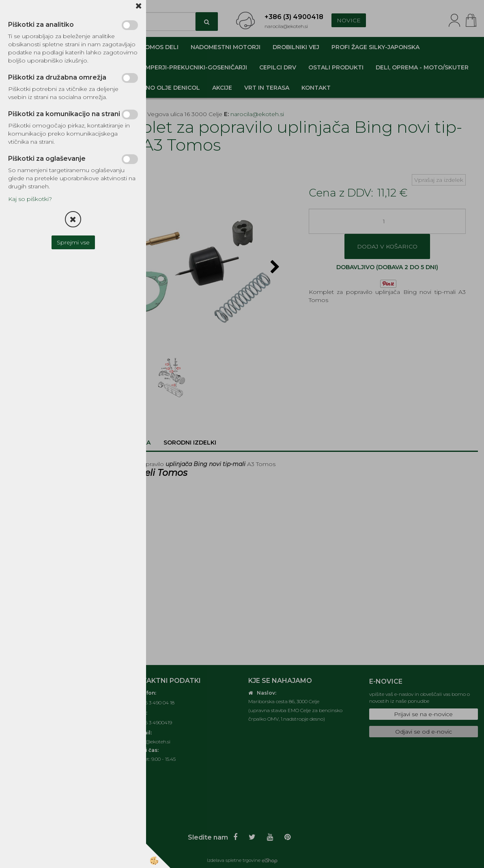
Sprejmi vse (73, 242)
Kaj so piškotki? (30, 199)
